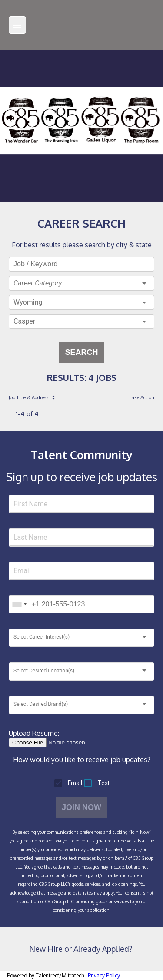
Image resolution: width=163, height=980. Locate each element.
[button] (81, 283)
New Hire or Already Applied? (81, 949)
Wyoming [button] (28, 302)
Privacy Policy (104, 975)
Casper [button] (24, 321)
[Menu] (17, 25)
